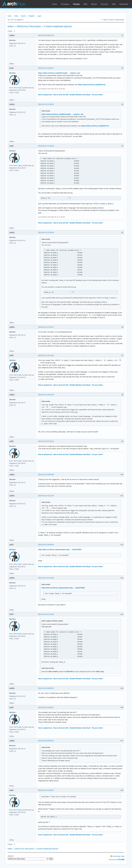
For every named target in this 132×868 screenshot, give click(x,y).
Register (32, 16)
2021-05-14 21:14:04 (46, 578)
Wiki (86, 4)
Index (10, 16)
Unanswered (119, 20)
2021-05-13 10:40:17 (46, 68)
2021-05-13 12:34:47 (46, 327)
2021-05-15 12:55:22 (46, 790)
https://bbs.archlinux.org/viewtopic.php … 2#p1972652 (60, 549)
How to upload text (45, 95)
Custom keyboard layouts (58, 26)
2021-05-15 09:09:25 (46, 688)
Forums (76, 4)
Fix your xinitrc (97, 95)
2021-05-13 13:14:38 (46, 355)
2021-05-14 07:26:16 (46, 441)
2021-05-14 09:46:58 (46, 475)
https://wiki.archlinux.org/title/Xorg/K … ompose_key (59, 73)
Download (124, 4)
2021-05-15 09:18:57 (46, 707)
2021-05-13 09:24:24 (46, 35)
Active (111, 20)
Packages (65, 4)
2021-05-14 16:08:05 (46, 545)
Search (23, 16)
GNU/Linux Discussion (29, 26)
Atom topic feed (119, 856)
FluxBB (121, 859)
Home (55, 4)
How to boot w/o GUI (61, 95)
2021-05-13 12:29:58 (46, 232)
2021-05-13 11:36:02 (46, 104)
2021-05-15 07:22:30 (46, 614)
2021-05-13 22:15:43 (46, 395)
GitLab (94, 4)
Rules (16, 16)
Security (104, 4)
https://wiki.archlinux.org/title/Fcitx (92, 85)
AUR (114, 4)
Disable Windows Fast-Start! (80, 95)
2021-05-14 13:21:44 (46, 496)
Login (39, 16)
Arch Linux (14, 4)
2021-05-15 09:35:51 (46, 741)
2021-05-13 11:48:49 (46, 146)
